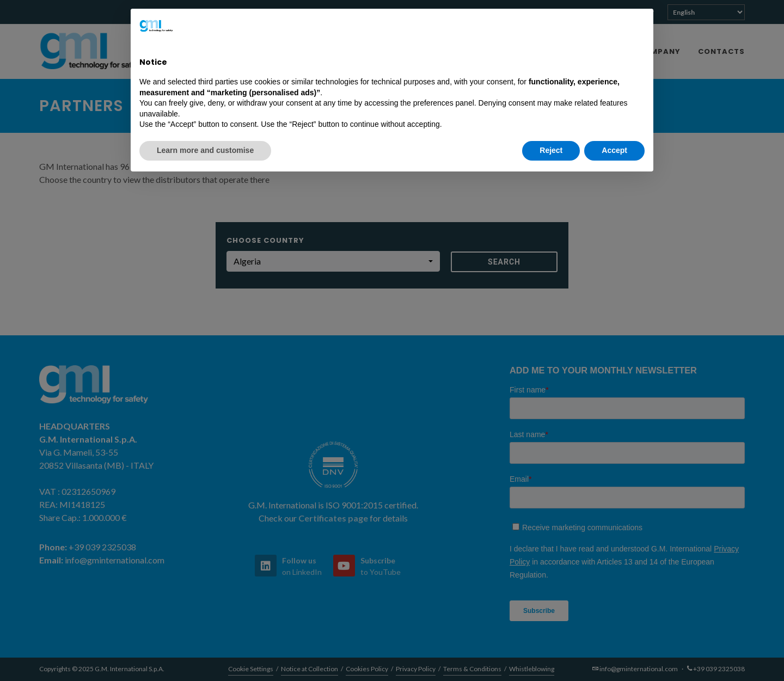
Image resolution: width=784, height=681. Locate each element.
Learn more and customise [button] (205, 150)
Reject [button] (551, 150)
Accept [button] (614, 150)
